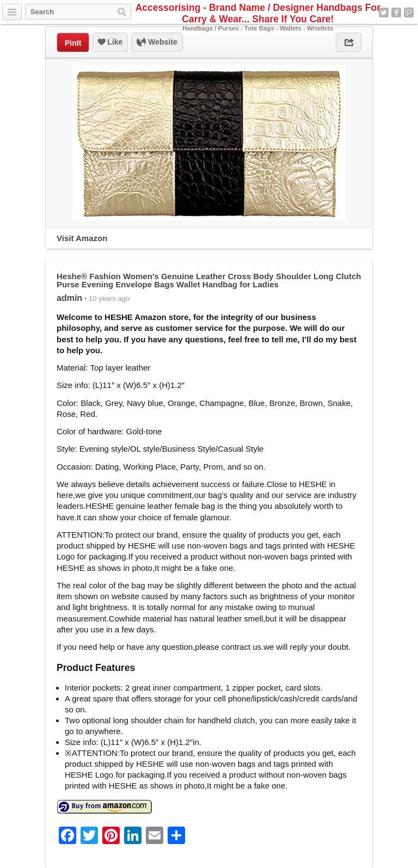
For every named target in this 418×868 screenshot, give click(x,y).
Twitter (384, 13)
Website (157, 42)
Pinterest (409, 13)
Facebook (396, 13)
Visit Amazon (82, 238)
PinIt (73, 43)
